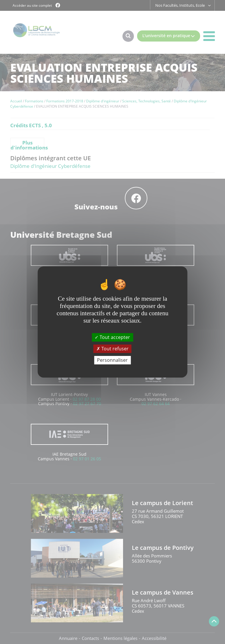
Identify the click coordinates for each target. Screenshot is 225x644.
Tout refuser (112, 349)
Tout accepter (112, 337)
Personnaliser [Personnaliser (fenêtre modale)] (112, 360)
